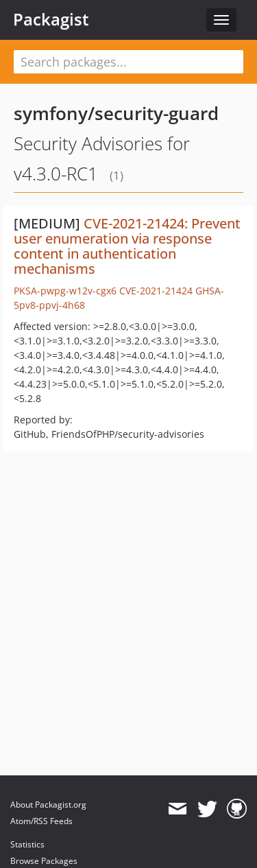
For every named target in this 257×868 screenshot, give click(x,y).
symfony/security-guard (116, 113)
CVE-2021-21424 (156, 291)
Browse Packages (44, 861)
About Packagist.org (48, 805)
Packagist (51, 19)
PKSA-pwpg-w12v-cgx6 (65, 291)
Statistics (27, 844)
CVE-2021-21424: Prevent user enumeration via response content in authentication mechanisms (127, 246)
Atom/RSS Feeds (41, 821)
